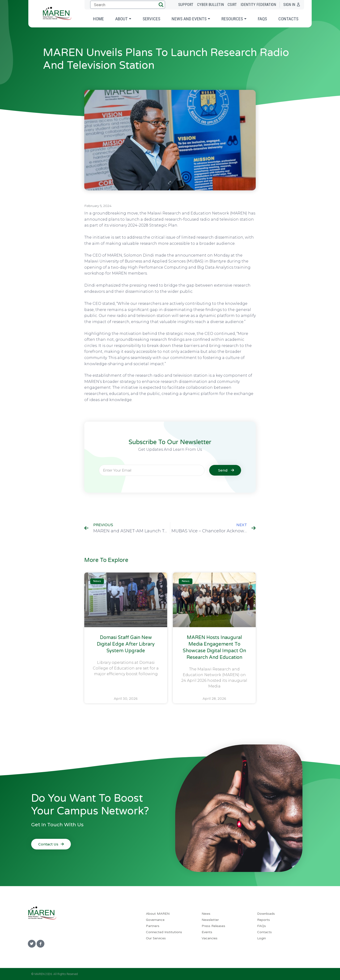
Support (186, 5)
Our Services (156, 938)
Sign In (289, 5)
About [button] (121, 19)
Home (98, 19)
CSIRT (232, 5)
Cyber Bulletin (210, 5)
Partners (153, 926)
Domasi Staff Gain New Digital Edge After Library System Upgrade (126, 644)
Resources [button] (232, 19)
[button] (161, 5)
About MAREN (158, 914)
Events (207, 932)
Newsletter (210, 920)
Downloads (266, 914)
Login (261, 938)
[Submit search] (127, 5)
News (206, 914)
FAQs (262, 19)
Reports (263, 920)
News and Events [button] (189, 19)
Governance (155, 920)
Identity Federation (258, 5)
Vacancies (210, 938)
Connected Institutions (164, 932)
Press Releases (213, 926)
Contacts (288, 19)
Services (151, 19)
